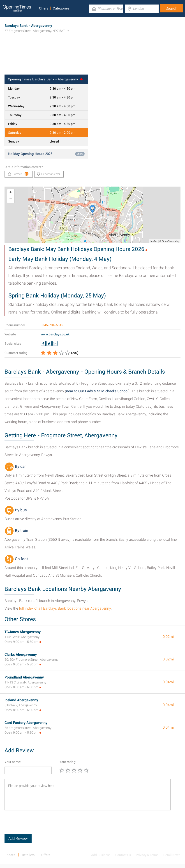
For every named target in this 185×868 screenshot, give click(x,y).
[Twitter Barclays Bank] (49, 344)
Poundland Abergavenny (24, 677)
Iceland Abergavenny (21, 700)
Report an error (48, 174)
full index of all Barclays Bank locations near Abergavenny (65, 608)
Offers (44, 8)
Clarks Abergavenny (21, 654)
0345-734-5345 (52, 325)
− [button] (11, 199)
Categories (61, 8)
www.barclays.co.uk (55, 334)
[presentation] (39, 825)
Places (10, 855)
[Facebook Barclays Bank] (43, 344)
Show (80, 154)
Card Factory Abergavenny (26, 723)
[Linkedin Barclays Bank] (55, 344)
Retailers (28, 855)
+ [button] (11, 193)
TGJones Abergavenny (23, 632)
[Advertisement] (92, 60)
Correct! (18, 174)
